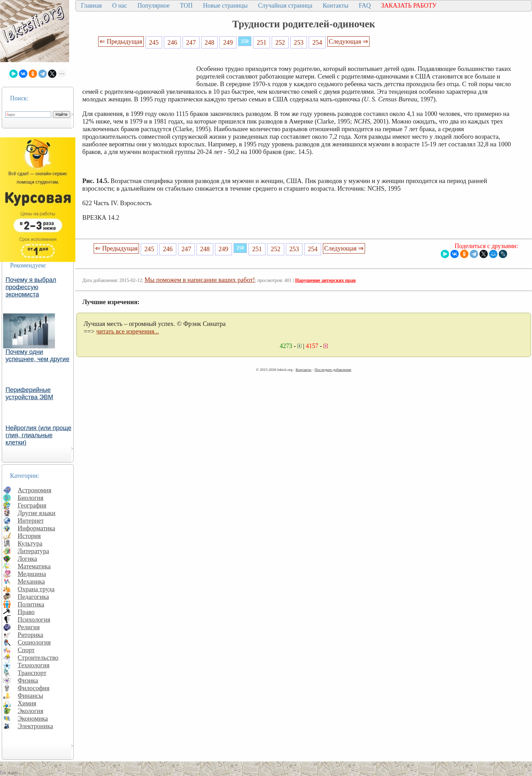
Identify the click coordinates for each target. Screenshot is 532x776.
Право (26, 612)
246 (172, 42)
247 (191, 42)
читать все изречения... (128, 331)
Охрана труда (36, 589)
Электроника (35, 726)
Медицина (32, 574)
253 (299, 42)
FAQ (365, 6)
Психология (34, 619)
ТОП (186, 6)
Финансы (30, 696)
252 (280, 42)
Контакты (335, 6)
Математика (34, 566)
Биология (31, 498)
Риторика (30, 635)
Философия (34, 688)
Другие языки (36, 513)
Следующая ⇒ (348, 41)
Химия (27, 703)
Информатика (36, 528)
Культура (30, 543)
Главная (91, 6)
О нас (119, 6)
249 (228, 42)
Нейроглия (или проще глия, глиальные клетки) (39, 435)
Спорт (26, 650)
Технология (34, 665)
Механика (31, 581)
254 (317, 42)
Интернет (31, 521)
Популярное (154, 6)
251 (262, 42)
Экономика (33, 718)
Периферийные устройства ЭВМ (29, 394)
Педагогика (33, 597)
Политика (31, 604)
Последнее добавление (333, 369)
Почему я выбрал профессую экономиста (31, 287)
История (29, 536)
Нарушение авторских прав (325, 280)
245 (154, 42)
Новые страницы (225, 6)
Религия (29, 627)
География (32, 505)
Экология (30, 711)
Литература (33, 551)
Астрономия (35, 490)
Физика (28, 680)
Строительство (38, 658)
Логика (27, 559)
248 (209, 42)
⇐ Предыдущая (121, 41)
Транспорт (32, 673)
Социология (34, 642)
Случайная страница (285, 6)
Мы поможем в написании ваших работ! (200, 280)
